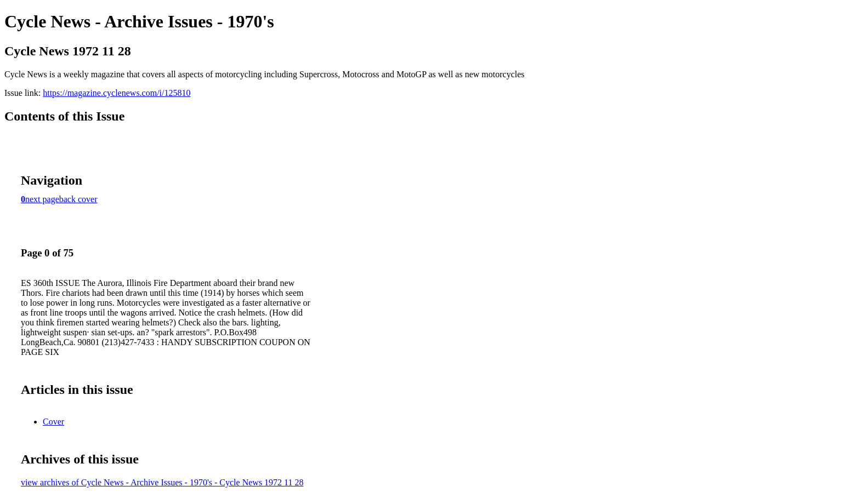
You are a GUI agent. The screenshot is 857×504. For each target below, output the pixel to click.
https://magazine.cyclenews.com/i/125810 (117, 93)
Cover (53, 422)
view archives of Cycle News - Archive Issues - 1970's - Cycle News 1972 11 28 (162, 482)
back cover (78, 199)
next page (42, 199)
